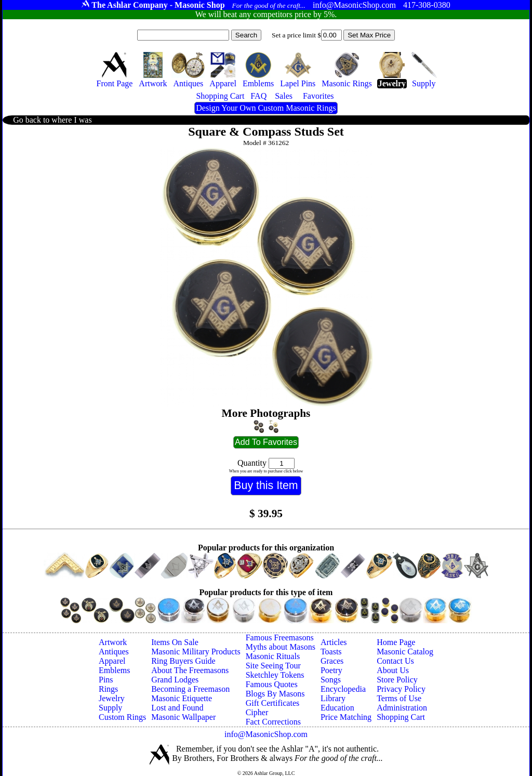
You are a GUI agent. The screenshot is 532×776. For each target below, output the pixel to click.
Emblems (114, 670)
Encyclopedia (343, 689)
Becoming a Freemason (190, 689)
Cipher (257, 712)
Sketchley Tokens (275, 675)
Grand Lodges (175, 680)
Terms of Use (399, 698)
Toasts (331, 652)
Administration (402, 708)
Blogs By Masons (275, 694)
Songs (331, 680)
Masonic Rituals (273, 656)
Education (337, 708)
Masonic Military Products (196, 652)
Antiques (114, 652)
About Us (393, 670)
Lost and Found (177, 708)
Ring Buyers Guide (183, 661)
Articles (334, 642)
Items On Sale (175, 642)
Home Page (396, 642)
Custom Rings (122, 717)
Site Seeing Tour (273, 666)
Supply (110, 708)
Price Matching (346, 717)
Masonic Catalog (405, 652)
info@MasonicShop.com (266, 734)
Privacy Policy (401, 689)
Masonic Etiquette (182, 698)
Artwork (113, 642)
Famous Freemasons (280, 637)
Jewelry (112, 698)
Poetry (331, 670)
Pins (106, 680)
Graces (332, 661)
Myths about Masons (281, 647)
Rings (108, 689)
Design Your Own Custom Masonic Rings (266, 108)
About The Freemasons (190, 670)
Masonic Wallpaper (183, 717)
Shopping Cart (401, 717)
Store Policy (397, 680)
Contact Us (395, 661)
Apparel (112, 661)
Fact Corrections (273, 722)
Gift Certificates (273, 703)
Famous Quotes (272, 684)
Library (333, 698)
